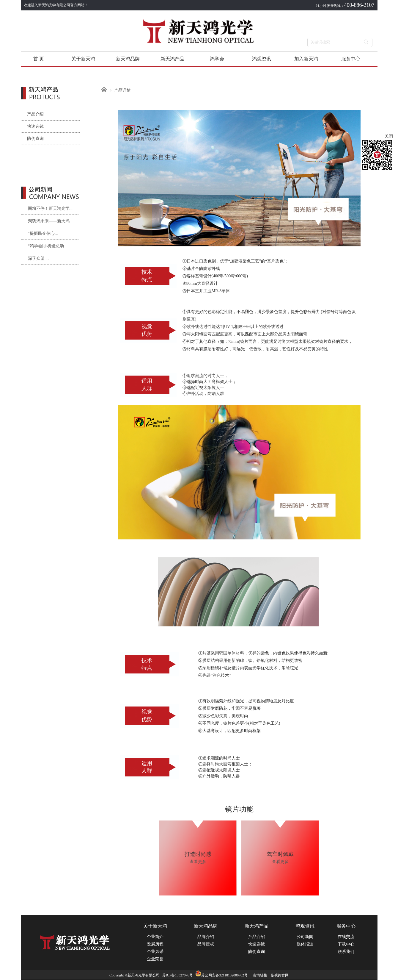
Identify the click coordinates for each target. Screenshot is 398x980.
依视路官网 (280, 975)
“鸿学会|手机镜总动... (48, 246)
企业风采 (155, 952)
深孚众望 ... (38, 258)
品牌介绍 (206, 937)
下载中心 (346, 944)
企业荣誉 (155, 959)
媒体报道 (305, 944)
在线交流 (346, 937)
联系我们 (346, 952)
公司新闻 (305, 937)
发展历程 (155, 944)
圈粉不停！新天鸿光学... (50, 208)
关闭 (389, 136)
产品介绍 (32, 114)
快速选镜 (32, 126)
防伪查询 (32, 139)
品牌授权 (206, 944)
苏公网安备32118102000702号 (221, 975)
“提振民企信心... (43, 233)
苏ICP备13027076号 (178, 975)
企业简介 (155, 937)
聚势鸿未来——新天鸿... (50, 221)
